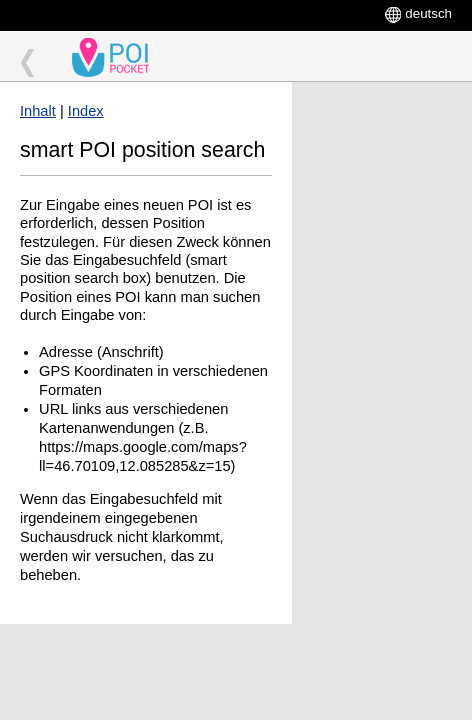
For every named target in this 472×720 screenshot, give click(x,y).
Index (86, 111)
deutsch (428, 13)
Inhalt (38, 111)
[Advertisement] (382, 157)
